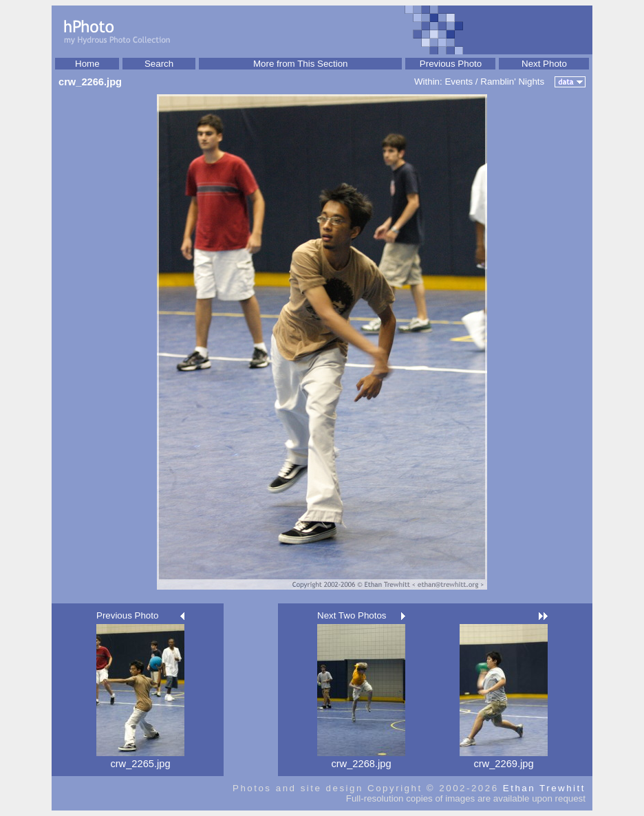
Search (159, 64)
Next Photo (544, 64)
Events (459, 82)
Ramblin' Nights (512, 82)
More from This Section (301, 64)
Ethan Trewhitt (544, 788)
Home (87, 64)
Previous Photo (451, 64)
